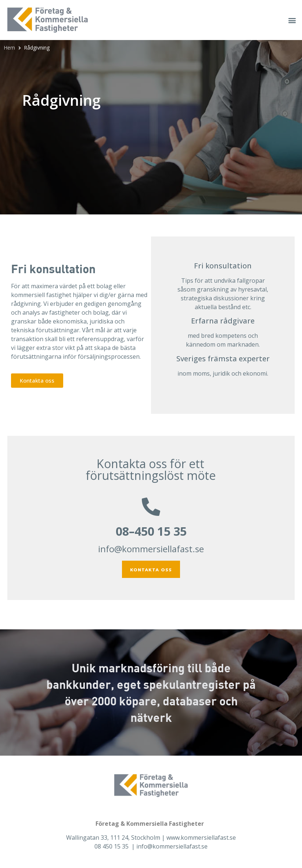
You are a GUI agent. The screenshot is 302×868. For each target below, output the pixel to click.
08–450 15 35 (151, 531)
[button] (292, 20)
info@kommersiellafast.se (151, 549)
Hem (9, 48)
